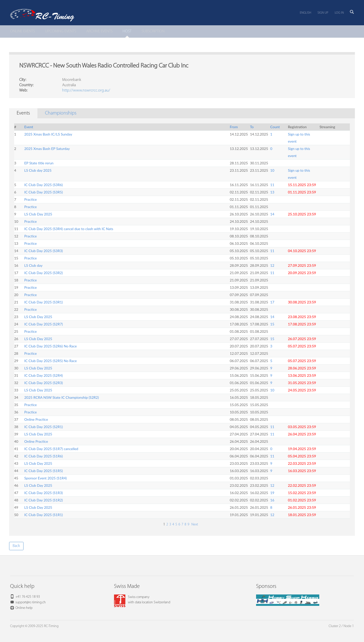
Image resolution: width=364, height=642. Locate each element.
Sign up (323, 13)
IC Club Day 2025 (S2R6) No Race (51, 346)
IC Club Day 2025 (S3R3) (44, 251)
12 (272, 265)
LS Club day (33, 265)
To (252, 127)
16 (272, 500)
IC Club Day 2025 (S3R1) (44, 302)
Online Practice (36, 419)
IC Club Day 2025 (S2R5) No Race (51, 361)
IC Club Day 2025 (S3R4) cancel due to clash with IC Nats (69, 229)
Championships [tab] (61, 113)
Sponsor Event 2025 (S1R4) (45, 478)
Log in (339, 13)
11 (272, 185)
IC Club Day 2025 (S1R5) (44, 471)
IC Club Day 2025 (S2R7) (44, 324)
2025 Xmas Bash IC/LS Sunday (48, 134)
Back (16, 546)
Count (275, 127)
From (234, 127)
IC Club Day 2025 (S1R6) (44, 456)
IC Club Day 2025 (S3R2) (44, 273)
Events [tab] (23, 113)
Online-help (24, 608)
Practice (30, 199)
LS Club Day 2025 (38, 214)
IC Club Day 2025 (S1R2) (44, 500)
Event (29, 127)
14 (272, 214)
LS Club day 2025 (38, 170)
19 (272, 493)
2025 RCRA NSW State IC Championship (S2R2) (62, 397)
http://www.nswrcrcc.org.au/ (86, 91)
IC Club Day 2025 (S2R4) (44, 375)
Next (194, 525)
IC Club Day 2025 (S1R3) (44, 493)
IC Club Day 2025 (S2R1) (44, 427)
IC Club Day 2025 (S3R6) (44, 185)
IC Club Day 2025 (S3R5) (44, 192)
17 (272, 302)
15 (272, 324)
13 (272, 192)
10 (272, 170)
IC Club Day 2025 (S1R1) (44, 515)
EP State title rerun (39, 163)
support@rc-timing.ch (31, 602)
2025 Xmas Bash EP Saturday (47, 149)
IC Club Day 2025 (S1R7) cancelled (51, 449)
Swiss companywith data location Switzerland (142, 600)
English (305, 13)
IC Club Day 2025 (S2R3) (44, 383)
